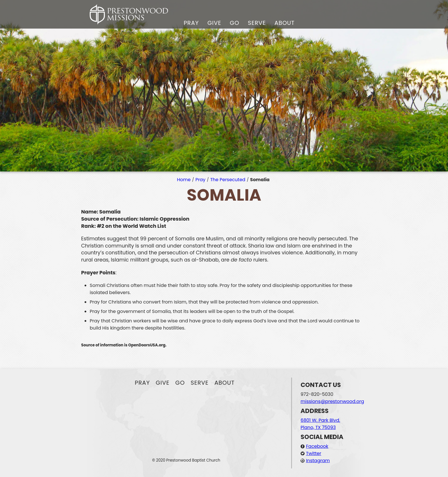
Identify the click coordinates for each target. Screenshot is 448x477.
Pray (191, 23)
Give (214, 23)
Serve (257, 23)
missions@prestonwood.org (332, 401)
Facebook (317, 446)
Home (184, 180)
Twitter (314, 453)
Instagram (318, 461)
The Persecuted (228, 180)
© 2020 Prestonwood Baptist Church (186, 460)
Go (234, 23)
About (284, 23)
